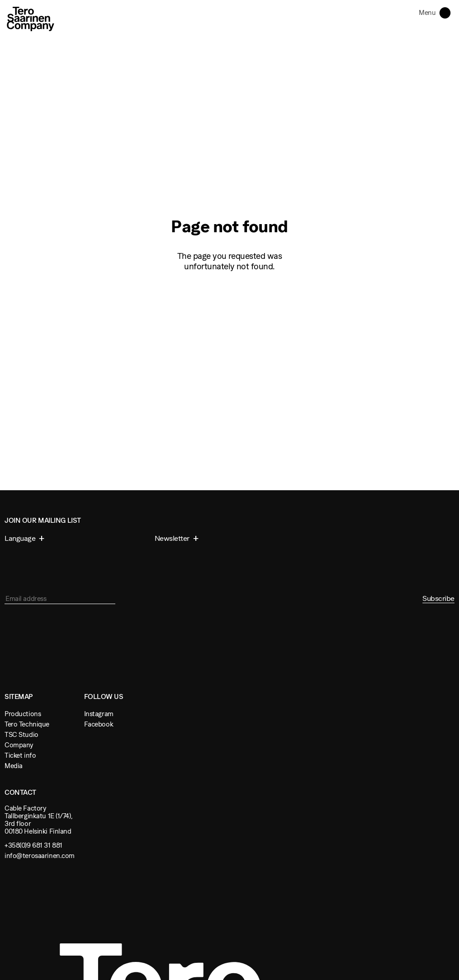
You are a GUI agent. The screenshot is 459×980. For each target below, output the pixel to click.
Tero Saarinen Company (31, 19)
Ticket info (20, 755)
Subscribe (438, 598)
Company (19, 745)
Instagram (99, 714)
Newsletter (173, 538)
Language (21, 538)
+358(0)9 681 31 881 (33, 845)
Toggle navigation (447, 12)
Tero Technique (27, 724)
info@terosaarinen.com (40, 856)
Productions (23, 714)
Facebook (99, 724)
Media (14, 766)
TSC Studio (21, 734)
